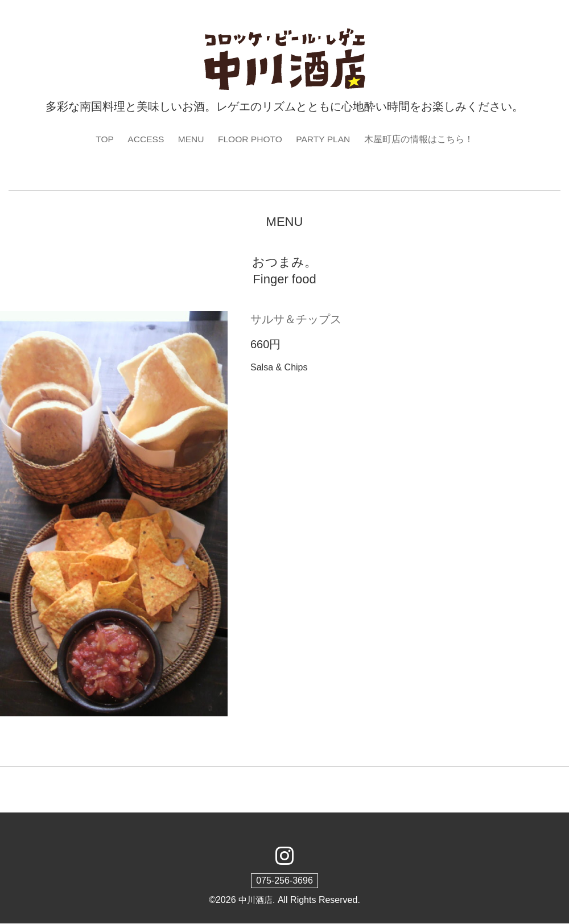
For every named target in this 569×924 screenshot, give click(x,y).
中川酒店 (255, 900)
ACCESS (144, 139)
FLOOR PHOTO (250, 139)
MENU (190, 139)
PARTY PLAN (325, 139)
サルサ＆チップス (296, 320)
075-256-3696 (284, 880)
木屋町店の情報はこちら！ (422, 139)
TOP (102, 139)
